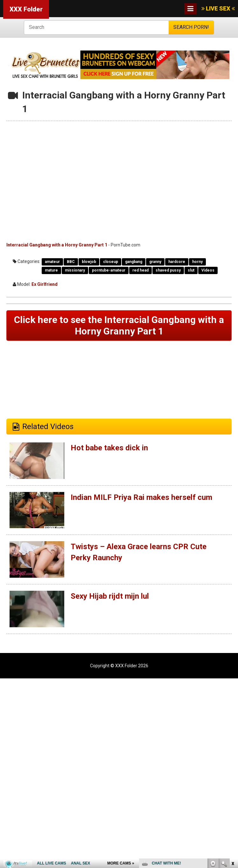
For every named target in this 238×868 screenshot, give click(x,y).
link (232, 769)
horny (197, 262)
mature (51, 270)
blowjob (89, 262)
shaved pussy (168, 270)
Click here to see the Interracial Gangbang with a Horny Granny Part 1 (119, 325)
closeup (111, 262)
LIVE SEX (218, 8)
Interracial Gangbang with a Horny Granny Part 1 (57, 245)
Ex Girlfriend (45, 284)
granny (155, 262)
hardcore (177, 262)
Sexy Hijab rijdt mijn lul (110, 596)
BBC (71, 262)
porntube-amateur (109, 270)
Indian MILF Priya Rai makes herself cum (141, 497)
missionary (75, 270)
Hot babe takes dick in (109, 448)
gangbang (134, 262)
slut (191, 270)
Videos (208, 270)
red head (140, 270)
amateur (52, 262)
